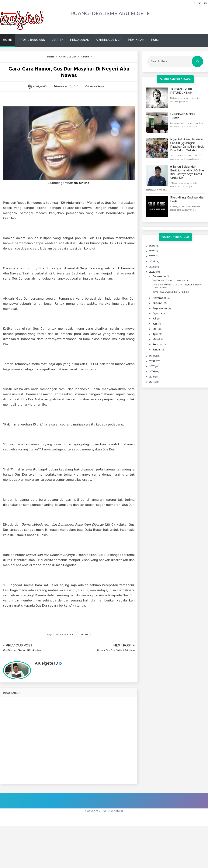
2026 (153, 246)
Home (7, 40)
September (160, 308)
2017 (152, 366)
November (160, 298)
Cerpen (57, 40)
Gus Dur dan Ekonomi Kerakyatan (22, 650)
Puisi (155, 40)
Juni (155, 324)
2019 (152, 356)
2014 (152, 382)
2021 (152, 267)
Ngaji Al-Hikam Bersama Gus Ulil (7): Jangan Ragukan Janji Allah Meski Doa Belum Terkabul (187, 145)
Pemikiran (136, 40)
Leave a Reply (96, 86)
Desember (160, 276)
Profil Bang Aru (32, 40)
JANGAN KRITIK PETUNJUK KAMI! (182, 91)
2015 (152, 377)
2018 (152, 361)
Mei (155, 329)
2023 (153, 256)
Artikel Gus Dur (109, 40)
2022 (153, 261)
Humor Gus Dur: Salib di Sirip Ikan (116, 650)
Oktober (158, 303)
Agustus (158, 313)
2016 (152, 371)
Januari (157, 350)
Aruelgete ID (46, 663)
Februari (158, 344)
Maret (157, 339)
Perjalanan (80, 40)
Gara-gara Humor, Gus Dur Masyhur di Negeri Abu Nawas (177, 286)
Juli (155, 319)
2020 (153, 272)
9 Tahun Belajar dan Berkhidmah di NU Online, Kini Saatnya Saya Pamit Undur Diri (187, 172)
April (156, 334)
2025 (153, 251)
